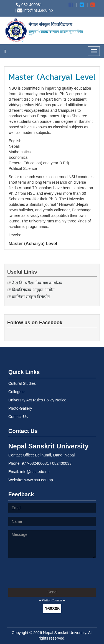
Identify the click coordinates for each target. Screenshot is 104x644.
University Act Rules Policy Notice (37, 400)
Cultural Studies (22, 383)
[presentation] (50, 573)
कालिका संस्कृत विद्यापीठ (31, 297)
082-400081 (29, 5)
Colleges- (17, 392)
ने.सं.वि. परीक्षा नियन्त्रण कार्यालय (37, 283)
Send (52, 592)
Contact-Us (18, 417)
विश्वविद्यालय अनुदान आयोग (33, 290)
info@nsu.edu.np (35, 10)
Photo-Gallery (20, 408)
